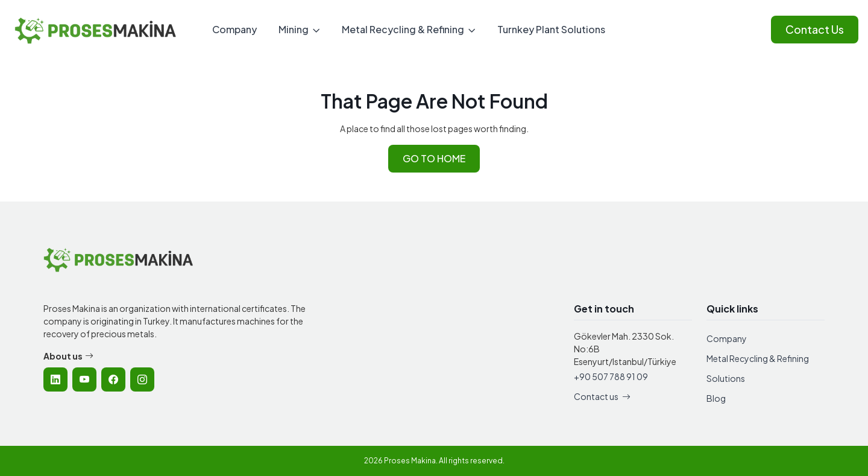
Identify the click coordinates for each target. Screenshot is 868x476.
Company (727, 338)
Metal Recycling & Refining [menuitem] (403, 29)
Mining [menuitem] (294, 29)
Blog (716, 398)
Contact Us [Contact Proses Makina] (815, 29)
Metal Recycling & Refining (758, 358)
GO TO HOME (434, 158)
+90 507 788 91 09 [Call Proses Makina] (611, 376)
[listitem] (55, 379)
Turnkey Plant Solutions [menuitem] (551, 29)
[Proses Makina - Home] (96, 30)
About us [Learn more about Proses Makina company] (68, 356)
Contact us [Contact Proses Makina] (602, 396)
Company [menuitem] (234, 29)
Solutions (726, 378)
